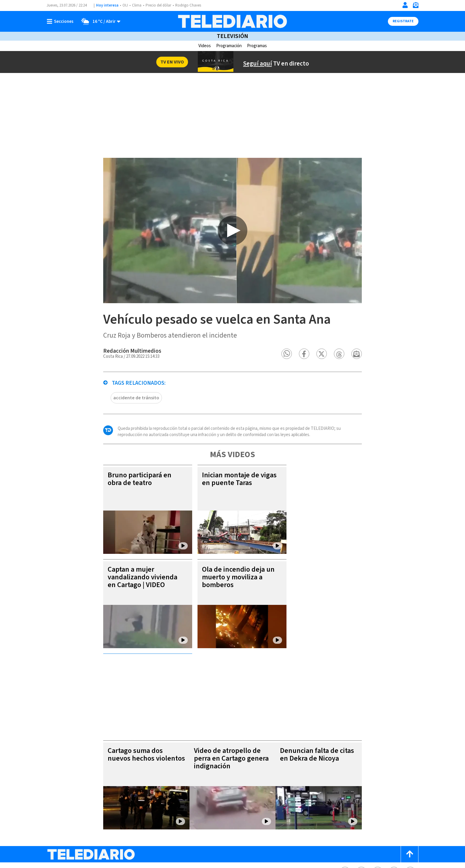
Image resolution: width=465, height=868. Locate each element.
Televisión (232, 36)
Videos (205, 46)
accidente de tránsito (126, 409)
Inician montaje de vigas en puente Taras (230, 490)
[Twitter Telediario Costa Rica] (361, 802)
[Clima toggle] (99, 21)
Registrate (403, 21)
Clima (137, 5)
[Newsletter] (415, 6)
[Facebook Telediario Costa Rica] (345, 802)
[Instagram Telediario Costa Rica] (378, 802)
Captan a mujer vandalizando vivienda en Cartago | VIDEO (133, 588)
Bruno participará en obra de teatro (130, 490)
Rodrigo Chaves (188, 5)
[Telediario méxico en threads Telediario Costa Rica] (394, 802)
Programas (257, 46)
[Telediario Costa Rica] (232, 21)
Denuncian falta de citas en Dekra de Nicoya (324, 684)
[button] (296, 365)
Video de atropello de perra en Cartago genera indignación (230, 688)
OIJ (125, 5)
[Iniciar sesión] (405, 5)
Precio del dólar (158, 5)
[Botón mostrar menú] (61, 21)
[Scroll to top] (410, 784)
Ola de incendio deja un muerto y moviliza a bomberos (228, 588)
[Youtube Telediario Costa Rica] (410, 802)
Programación (229, 46)
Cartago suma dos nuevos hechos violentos (137, 684)
